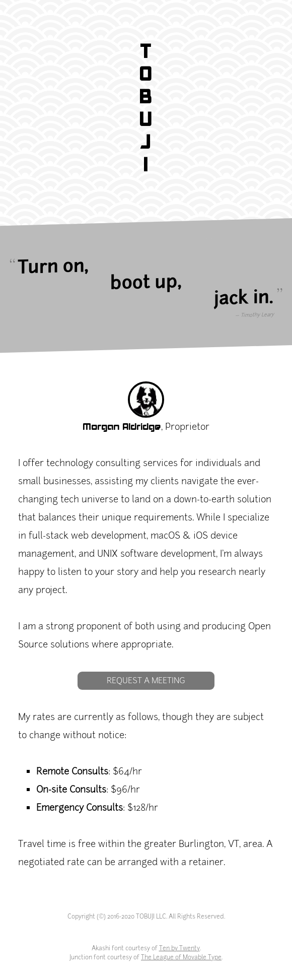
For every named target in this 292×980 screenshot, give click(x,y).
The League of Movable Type (181, 957)
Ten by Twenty (179, 948)
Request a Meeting (146, 681)
